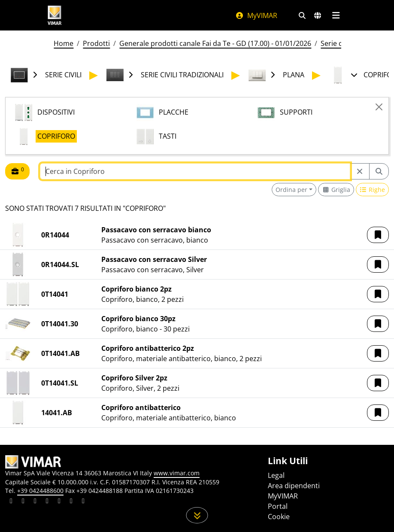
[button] (378, 235)
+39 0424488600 (40, 491)
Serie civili (336, 43)
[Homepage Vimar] (55, 15)
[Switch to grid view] (336, 190)
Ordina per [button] (291, 190)
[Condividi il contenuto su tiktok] (83, 502)
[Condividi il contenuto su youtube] (59, 502)
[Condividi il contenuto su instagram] (47, 502)
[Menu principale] (336, 15)
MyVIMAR (256, 15)
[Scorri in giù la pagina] (197, 515)
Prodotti (96, 43)
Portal (278, 506)
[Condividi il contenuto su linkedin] (11, 502)
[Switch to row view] (373, 190)
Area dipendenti (294, 486)
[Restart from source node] (360, 171)
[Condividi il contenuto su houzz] (71, 502)
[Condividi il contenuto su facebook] (23, 502)
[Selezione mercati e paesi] (318, 15)
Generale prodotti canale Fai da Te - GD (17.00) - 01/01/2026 (215, 43)
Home (64, 43)
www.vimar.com (177, 473)
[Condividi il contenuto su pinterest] (35, 502)
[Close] (379, 107)
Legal (276, 475)
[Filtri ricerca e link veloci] (302, 15)
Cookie (279, 517)
